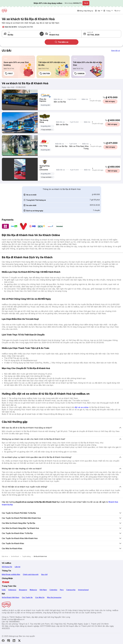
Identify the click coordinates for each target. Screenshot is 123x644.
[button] (91, 34)
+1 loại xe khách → (47, 130)
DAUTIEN (45, 74)
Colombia (53, 590)
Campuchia (71, 590)
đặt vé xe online (82, 407)
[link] (18, 67)
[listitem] (6, 59)
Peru (62, 590)
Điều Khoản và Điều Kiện (11, 574)
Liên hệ (17, 567)
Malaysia (33, 590)
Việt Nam (43, 590)
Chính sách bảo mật (31, 574)
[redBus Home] (4, 11)
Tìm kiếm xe (61, 42)
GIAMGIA (79, 74)
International (83, 590)
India (4, 590)
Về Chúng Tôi (7, 567)
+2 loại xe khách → (47, 177)
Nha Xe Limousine (54, 597)
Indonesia (12, 590)
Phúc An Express (43, 100)
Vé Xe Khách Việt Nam (10, 597)
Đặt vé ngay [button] (110, 101)
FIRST (9, 74)
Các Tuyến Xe (27, 597)
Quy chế (44, 574)
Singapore (23, 590)
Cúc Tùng (43, 146)
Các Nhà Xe (40, 597)
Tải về (86, 3)
